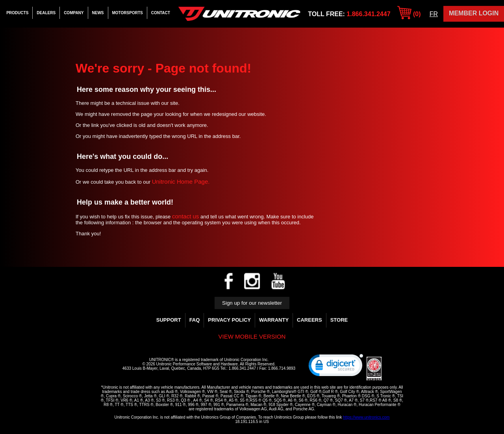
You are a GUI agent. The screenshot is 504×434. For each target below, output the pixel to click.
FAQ (195, 320)
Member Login (474, 13)
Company (74, 13)
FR (434, 14)
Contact (161, 13)
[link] (336, 367)
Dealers (46, 13)
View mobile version (252, 336)
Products (17, 13)
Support (169, 320)
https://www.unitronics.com (366, 417)
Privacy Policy (229, 320)
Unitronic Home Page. (181, 182)
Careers (309, 320)
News (98, 13)
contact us (185, 216)
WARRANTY (274, 320)
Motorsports (128, 13)
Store (339, 320)
